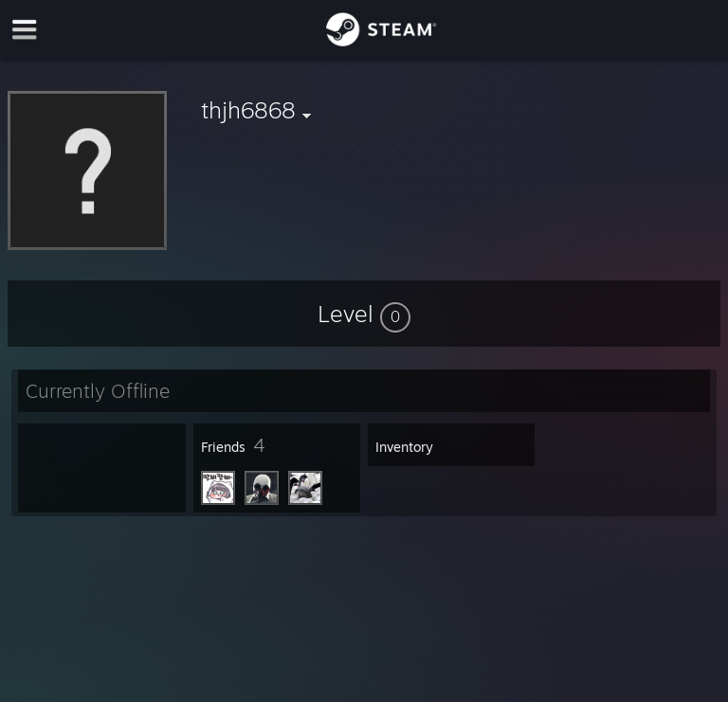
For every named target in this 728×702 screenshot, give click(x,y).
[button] (364, 314)
